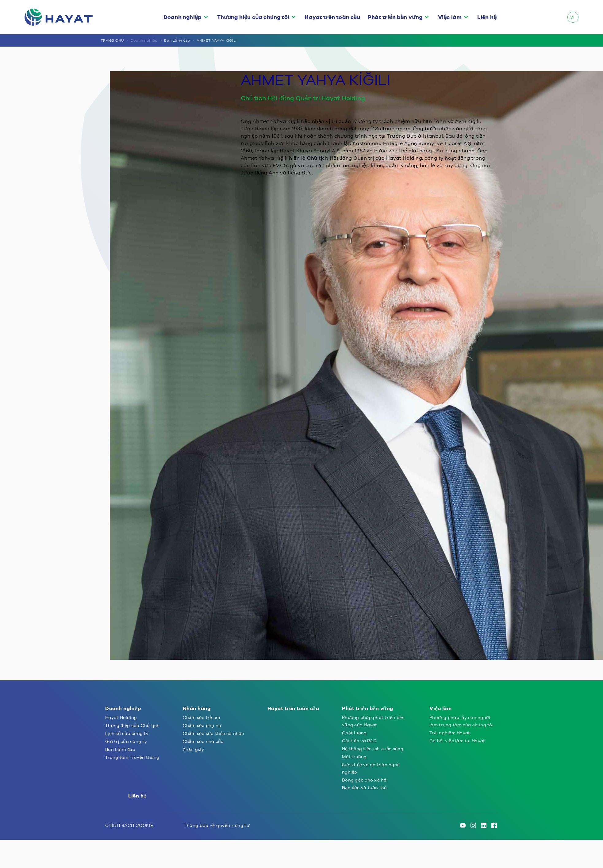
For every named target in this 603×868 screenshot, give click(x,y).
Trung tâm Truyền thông (132, 757)
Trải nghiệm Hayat (450, 733)
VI (572, 17)
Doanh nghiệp (182, 17)
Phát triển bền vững (395, 17)
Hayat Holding (121, 717)
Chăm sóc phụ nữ (202, 725)
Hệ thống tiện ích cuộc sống (373, 749)
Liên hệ (487, 17)
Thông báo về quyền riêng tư (217, 825)
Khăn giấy (194, 749)
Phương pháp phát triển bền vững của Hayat (373, 721)
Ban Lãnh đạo (177, 40)
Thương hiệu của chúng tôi (253, 17)
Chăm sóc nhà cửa (203, 741)
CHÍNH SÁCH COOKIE (129, 825)
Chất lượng (354, 733)
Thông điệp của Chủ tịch (133, 725)
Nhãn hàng (197, 708)
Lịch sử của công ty (127, 733)
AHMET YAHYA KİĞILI (217, 40)
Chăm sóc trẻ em (202, 717)
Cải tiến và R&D (359, 741)
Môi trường (354, 757)
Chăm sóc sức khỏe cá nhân (214, 733)
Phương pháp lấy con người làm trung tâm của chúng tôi (461, 721)
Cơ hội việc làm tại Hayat (457, 741)
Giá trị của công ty (126, 741)
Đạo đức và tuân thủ (365, 788)
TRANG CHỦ (112, 40)
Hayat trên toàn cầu (332, 17)
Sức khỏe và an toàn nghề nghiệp (371, 768)
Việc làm (450, 17)
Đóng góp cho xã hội (365, 780)
